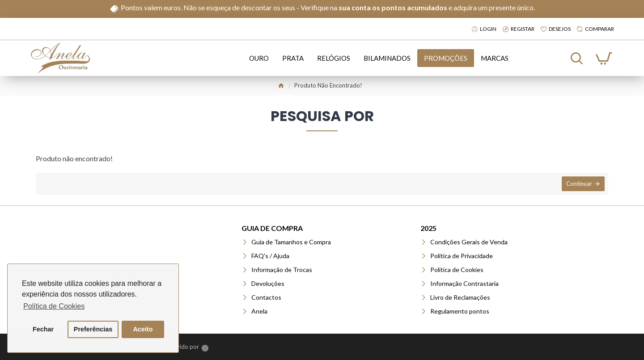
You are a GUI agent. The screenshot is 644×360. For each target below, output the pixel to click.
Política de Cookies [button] (54, 306)
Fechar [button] (43, 329)
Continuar (578, 184)
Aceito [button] (143, 329)
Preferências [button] (93, 329)
